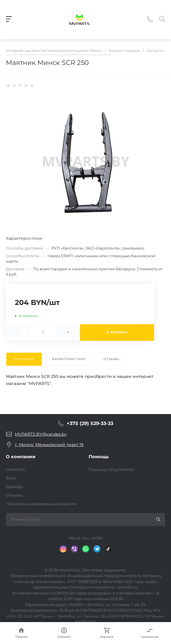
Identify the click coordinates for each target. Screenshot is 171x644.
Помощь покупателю (111, 469)
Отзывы (14, 495)
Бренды (15, 487)
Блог (11, 478)
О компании (21, 457)
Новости (15, 469)
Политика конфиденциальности (41, 504)
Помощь (99, 457)
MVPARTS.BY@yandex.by (41, 434)
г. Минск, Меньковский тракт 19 (49, 445)
